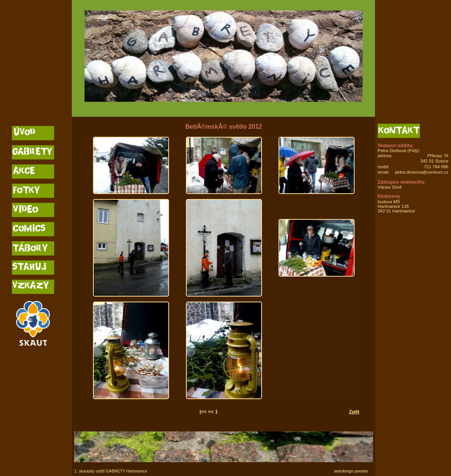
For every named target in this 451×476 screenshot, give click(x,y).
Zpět (354, 412)
